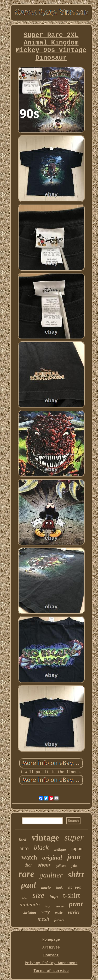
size (38, 895)
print (76, 904)
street (74, 888)
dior (28, 865)
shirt (76, 874)
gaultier (51, 875)
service (74, 912)
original (52, 858)
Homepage (51, 940)
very (46, 912)
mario (46, 887)
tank (59, 887)
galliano (61, 866)
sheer (44, 865)
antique (60, 849)
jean (74, 857)
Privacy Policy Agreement (51, 963)
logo (54, 897)
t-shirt (71, 895)
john (74, 866)
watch (29, 857)
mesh (43, 919)
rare (26, 874)
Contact (51, 955)
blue (25, 898)
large (47, 906)
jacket (59, 920)
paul (29, 885)
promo (59, 906)
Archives (51, 947)
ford (22, 840)
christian (29, 912)
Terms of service (51, 971)
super (74, 838)
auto (24, 848)
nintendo (29, 904)
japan (77, 849)
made (59, 912)
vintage (45, 838)
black (41, 847)
